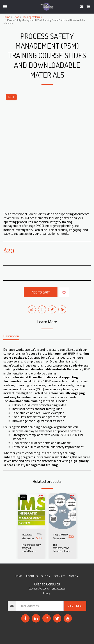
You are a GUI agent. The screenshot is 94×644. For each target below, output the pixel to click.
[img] (31, 511)
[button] (5, 6)
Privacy (46, 593)
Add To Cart (41, 292)
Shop (16, 17)
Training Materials (32, 17)
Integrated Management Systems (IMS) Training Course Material (29, 537)
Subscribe (75, 606)
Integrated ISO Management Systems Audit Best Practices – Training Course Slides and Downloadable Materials (61, 537)
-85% (23, 497)
